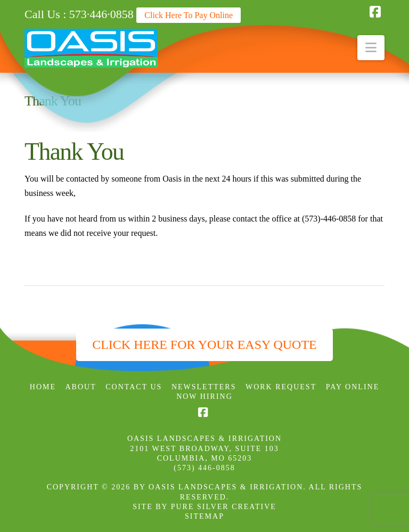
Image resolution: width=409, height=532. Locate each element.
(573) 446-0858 (204, 468)
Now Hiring (204, 396)
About (81, 387)
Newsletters (204, 387)
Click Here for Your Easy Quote (204, 345)
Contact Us (134, 387)
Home (43, 387)
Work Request (281, 387)
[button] (371, 48)
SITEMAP (204, 516)
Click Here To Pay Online (189, 15)
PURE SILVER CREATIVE (224, 507)
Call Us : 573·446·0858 (79, 14)
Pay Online (353, 387)
